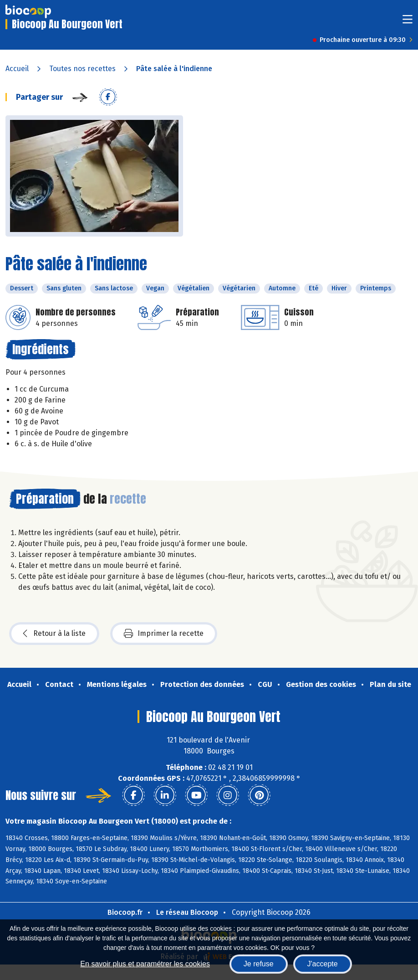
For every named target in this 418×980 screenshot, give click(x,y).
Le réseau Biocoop (187, 912)
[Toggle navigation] (408, 22)
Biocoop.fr (125, 912)
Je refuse (259, 964)
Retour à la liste (54, 634)
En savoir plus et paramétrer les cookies (145, 964)
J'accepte (323, 964)
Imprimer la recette (164, 634)
